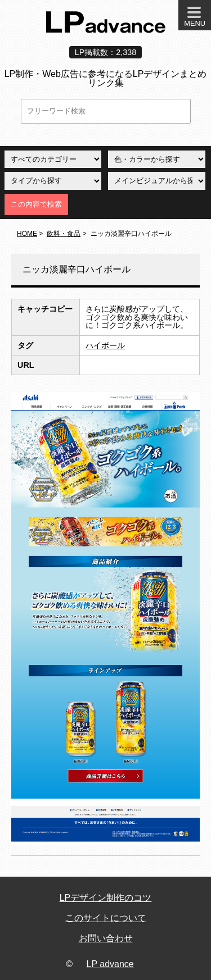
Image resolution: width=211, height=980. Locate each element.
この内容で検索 (36, 204)
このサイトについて (106, 918)
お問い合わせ (106, 938)
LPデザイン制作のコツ (106, 898)
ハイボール (105, 345)
